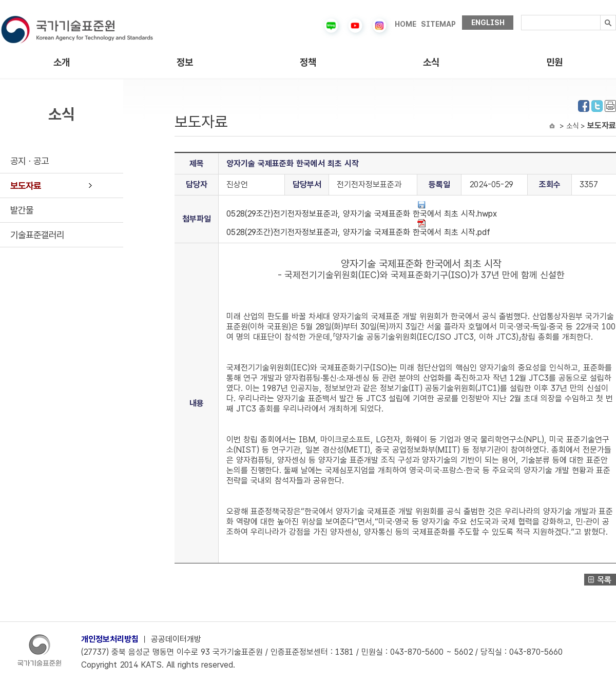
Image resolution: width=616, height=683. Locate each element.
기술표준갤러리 (37, 235)
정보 (185, 62)
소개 (62, 62)
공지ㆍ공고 (30, 161)
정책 (308, 62)
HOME (406, 24)
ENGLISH (488, 23)
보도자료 (26, 186)
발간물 (22, 210)
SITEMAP (438, 24)
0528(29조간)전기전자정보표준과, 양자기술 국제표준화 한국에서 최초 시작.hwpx (362, 210)
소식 (431, 62)
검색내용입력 (521, 15)
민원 (554, 62)
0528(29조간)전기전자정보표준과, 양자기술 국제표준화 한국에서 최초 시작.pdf (358, 228)
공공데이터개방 (176, 639)
